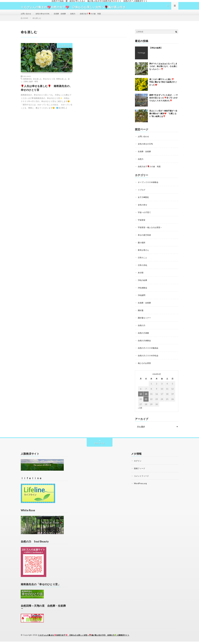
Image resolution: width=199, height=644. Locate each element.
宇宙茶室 (142, 224)
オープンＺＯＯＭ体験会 (149, 187)
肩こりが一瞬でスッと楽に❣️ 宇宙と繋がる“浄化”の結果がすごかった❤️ (163, 88)
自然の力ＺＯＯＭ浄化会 (149, 358)
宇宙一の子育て (145, 217)
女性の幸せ (143, 210)
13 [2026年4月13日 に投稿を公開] (141, 397)
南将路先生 (28, 84)
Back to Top (99, 446)
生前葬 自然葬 (65, 16)
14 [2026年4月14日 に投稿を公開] (146, 397)
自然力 (79, 16)
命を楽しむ (37, 84)
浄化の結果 (143, 284)
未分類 (141, 277)
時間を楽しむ (61, 84)
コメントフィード (142, 478)
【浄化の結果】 (156, 53)
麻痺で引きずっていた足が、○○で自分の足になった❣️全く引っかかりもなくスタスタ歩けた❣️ (163, 103)
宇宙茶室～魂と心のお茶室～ (151, 232)
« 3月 (140, 411)
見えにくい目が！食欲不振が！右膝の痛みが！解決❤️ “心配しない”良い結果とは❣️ (163, 119)
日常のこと (143, 262)
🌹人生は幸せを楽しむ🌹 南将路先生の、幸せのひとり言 (47, 93)
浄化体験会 (143, 291)
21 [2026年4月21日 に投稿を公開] (146, 402)
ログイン (138, 463)
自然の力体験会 (145, 343)
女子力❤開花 (144, 202)
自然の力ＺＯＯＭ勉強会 (149, 351)
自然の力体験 (144, 336)
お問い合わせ (27, 16)
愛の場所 (142, 247)
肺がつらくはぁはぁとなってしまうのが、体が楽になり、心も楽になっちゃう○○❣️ (163, 72)
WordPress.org (141, 486)
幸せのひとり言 (49, 84)
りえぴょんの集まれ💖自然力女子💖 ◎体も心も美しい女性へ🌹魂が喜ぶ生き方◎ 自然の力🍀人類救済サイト (87, 638)
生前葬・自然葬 (145, 306)
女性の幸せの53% (45, 16)
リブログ (142, 195)
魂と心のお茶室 (145, 366)
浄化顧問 (142, 299)
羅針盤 (141, 314)
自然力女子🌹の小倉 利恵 (99, 16)
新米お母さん (144, 254)
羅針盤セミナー (145, 321)
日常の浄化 (143, 269)
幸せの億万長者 (145, 239)
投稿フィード (140, 471)
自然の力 (66, 51)
